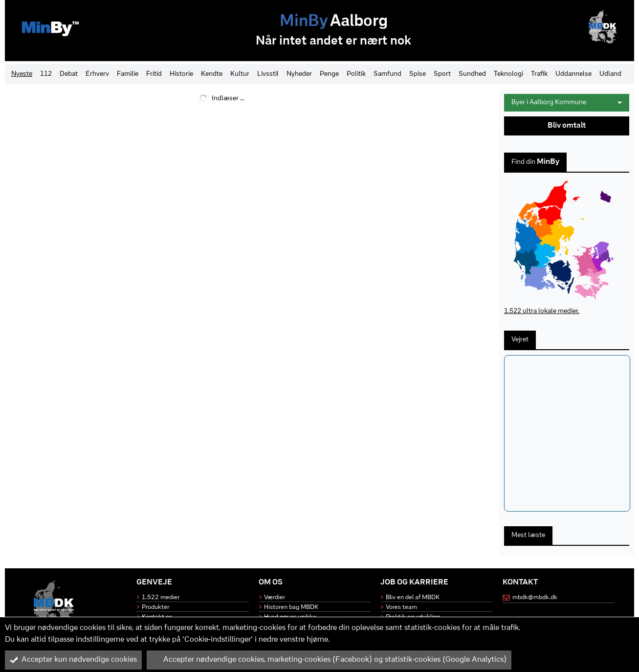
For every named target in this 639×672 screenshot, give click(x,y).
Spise (418, 74)
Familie (128, 74)
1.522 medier (161, 597)
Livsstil (268, 74)
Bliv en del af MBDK (413, 597)
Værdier (275, 597)
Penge (329, 74)
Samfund (387, 74)
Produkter (155, 607)
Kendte (212, 74)
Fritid (154, 74)
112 (46, 74)
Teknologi (508, 74)
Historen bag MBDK (291, 607)
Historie (181, 74)
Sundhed (472, 74)
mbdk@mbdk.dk (535, 597)
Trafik (539, 74)
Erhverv (97, 74)
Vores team (401, 607)
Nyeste (22, 74)
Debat (69, 74)
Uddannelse (573, 74)
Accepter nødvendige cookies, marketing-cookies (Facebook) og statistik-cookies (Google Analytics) (329, 660)
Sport (442, 74)
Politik (356, 74)
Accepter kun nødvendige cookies (73, 660)
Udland (610, 74)
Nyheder (299, 74)
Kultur (240, 74)
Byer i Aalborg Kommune (567, 102)
